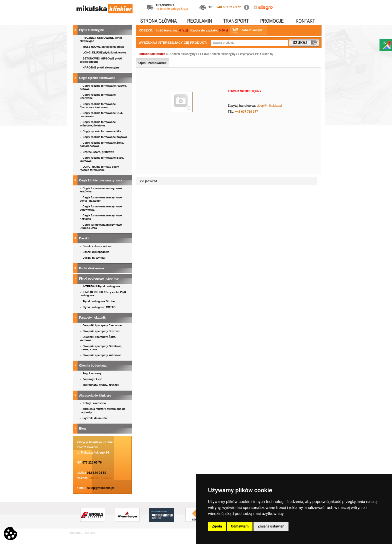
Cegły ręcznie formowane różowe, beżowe (103, 87)
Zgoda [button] (217, 526)
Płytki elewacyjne (92, 30)
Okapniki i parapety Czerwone (101, 325)
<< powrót (149, 181)
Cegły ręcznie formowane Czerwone (98, 96)
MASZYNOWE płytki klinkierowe (102, 47)
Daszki (84, 238)
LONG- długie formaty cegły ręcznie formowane (99, 168)
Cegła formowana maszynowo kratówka (101, 190)
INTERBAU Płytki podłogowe (101, 286)
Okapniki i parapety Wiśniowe (101, 355)
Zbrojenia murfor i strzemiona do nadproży (103, 410)
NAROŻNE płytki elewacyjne (100, 67)
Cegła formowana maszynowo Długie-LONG (101, 226)
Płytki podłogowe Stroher (98, 301)
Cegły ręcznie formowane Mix (101, 131)
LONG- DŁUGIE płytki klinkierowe (104, 52)
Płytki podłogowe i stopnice (99, 279)
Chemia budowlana (93, 366)
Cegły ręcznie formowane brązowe (104, 137)
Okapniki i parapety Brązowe (100, 331)
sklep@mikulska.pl (101, 488)
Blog (83, 429)
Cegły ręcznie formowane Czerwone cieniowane (98, 106)
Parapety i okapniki (93, 318)
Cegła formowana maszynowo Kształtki (101, 217)
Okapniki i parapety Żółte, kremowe (98, 338)
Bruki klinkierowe (92, 268)
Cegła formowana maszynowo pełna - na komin (101, 199)
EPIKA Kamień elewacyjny (218, 54)
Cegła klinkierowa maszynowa (101, 180)
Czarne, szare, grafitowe (98, 152)
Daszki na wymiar (93, 258)
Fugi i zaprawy (91, 373)
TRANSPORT (236, 21)
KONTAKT (305, 21)
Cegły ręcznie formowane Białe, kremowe (102, 159)
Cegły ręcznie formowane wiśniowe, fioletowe (98, 124)
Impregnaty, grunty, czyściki (100, 385)
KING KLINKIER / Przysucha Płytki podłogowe (104, 294)
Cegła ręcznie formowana (98, 78)
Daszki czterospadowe (96, 246)
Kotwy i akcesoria (93, 403)
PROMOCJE (272, 21)
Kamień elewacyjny (183, 54)
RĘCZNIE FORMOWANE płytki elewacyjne (101, 39)
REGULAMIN (200, 21)
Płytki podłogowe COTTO (98, 307)
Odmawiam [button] (240, 526)
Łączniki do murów (94, 418)
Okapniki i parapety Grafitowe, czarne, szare (101, 348)
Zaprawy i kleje (91, 379)
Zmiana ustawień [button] (271, 526)
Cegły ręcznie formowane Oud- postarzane (101, 115)
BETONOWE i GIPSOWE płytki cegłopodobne (101, 60)
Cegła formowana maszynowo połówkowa (101, 208)
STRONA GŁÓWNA (158, 21)
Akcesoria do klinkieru (96, 396)
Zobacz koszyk (252, 30)
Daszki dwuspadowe (95, 252)
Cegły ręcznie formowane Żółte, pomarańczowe (102, 144)
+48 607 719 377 (228, 7)
